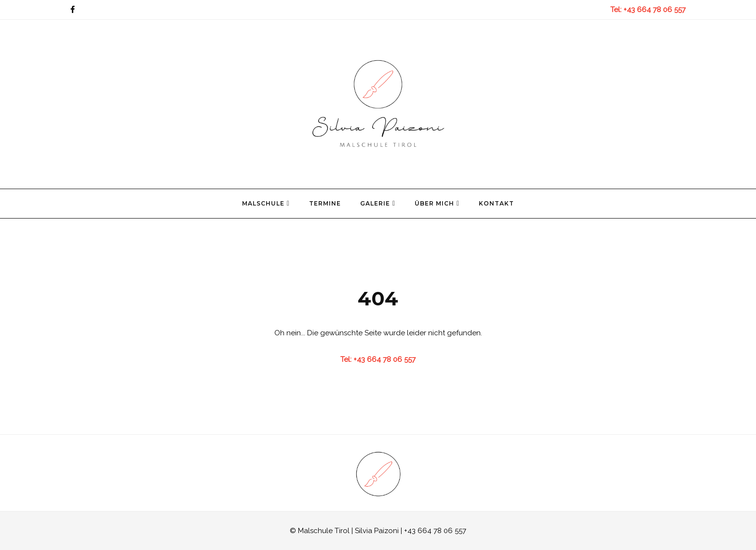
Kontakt (496, 203)
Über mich (437, 203)
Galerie (378, 203)
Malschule (266, 203)
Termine (325, 203)
